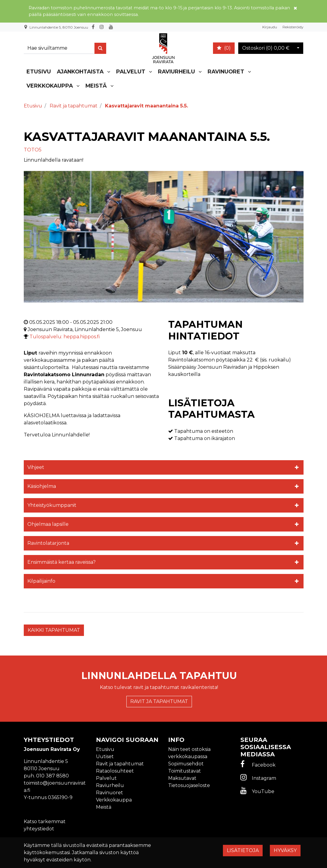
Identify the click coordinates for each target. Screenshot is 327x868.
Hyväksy (285, 850)
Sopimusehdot (186, 764)
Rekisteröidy (293, 27)
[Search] (60, 48)
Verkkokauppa (50, 86)
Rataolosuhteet (115, 771)
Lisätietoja (243, 850)
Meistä (96, 86)
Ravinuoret (226, 71)
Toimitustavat (185, 771)
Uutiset (105, 756)
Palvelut (131, 71)
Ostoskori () (266, 48)
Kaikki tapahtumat (54, 630)
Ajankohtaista (80, 71)
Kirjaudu (270, 27)
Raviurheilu (176, 71)
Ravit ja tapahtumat (159, 701)
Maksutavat (182, 778)
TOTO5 (33, 150)
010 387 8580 (52, 776)
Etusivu (39, 71)
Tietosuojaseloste (189, 785)
